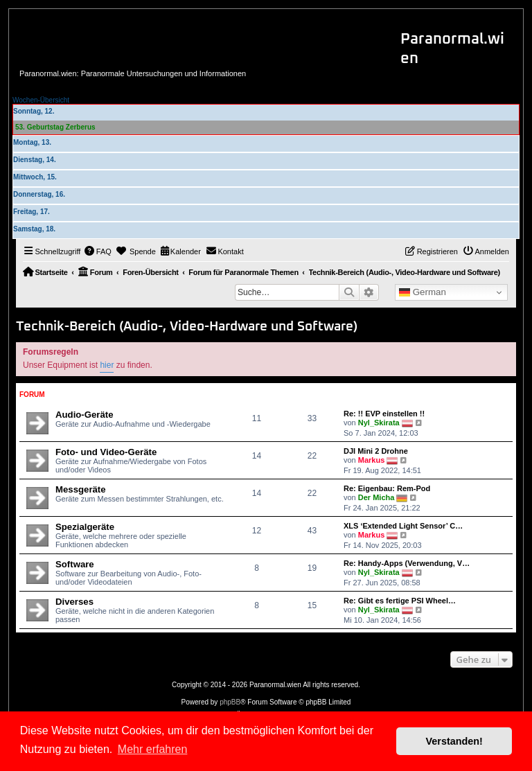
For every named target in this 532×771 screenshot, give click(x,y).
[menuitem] (98, 251)
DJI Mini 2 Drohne (376, 451)
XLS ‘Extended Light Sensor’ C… (403, 526)
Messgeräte (81, 489)
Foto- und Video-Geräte (106, 452)
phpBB (230, 702)
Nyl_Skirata (379, 423)
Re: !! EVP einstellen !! (384, 414)
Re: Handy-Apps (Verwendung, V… (407, 563)
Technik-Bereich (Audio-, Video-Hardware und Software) (187, 327)
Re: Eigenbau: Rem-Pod (387, 488)
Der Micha (376, 497)
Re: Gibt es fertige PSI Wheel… (400, 601)
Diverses (74, 602)
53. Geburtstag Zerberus (55, 127)
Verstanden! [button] (454, 741)
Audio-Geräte (85, 415)
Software (75, 564)
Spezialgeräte (85, 527)
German (423, 292)
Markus (372, 460)
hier (107, 365)
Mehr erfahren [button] (153, 749)
